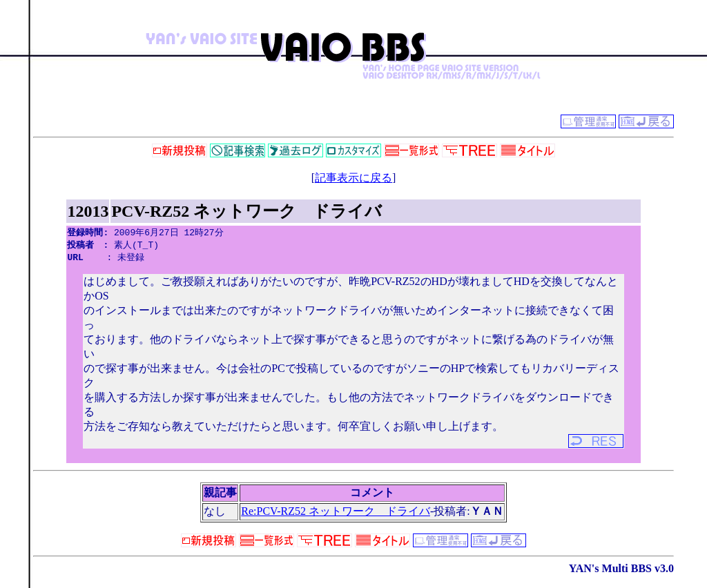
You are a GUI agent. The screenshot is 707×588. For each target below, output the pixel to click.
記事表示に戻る (353, 178)
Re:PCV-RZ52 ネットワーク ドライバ (336, 513)
